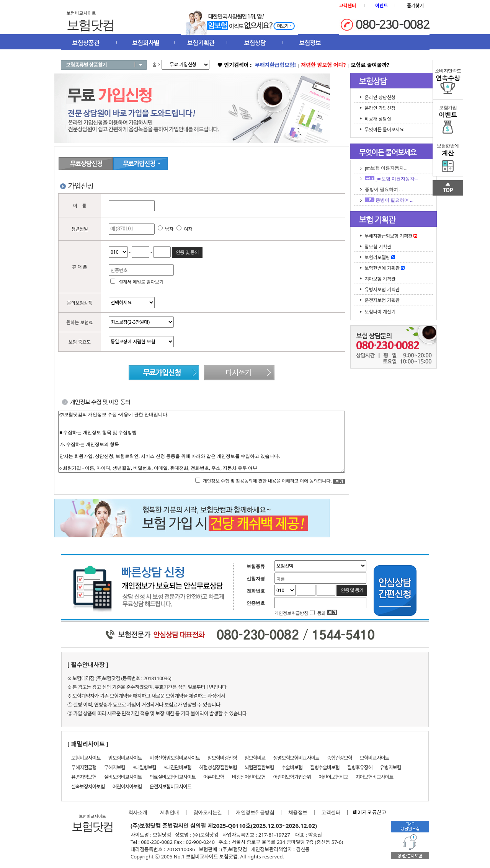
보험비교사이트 (86, 758)
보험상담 (255, 43)
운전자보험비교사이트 (170, 786)
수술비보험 (292, 767)
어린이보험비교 (333, 777)
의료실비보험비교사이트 (172, 777)
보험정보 (310, 43)
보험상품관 (86, 43)
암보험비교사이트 (125, 758)
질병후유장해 (360, 767)
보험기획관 (201, 43)
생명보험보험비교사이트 (296, 758)
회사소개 (136, 812)
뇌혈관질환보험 (259, 767)
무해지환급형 (84, 767)
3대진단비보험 (178, 767)
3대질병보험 (145, 767)
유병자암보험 (84, 777)
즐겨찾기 (415, 6)
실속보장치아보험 (88, 786)
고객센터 (331, 812)
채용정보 (298, 812)
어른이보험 (214, 777)
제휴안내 (170, 812)
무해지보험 (115, 767)
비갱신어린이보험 (249, 777)
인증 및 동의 (187, 252)
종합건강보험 (340, 758)
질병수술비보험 (325, 767)
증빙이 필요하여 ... (384, 189)
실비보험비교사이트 (123, 777)
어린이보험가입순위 (292, 777)
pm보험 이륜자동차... (386, 168)
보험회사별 (146, 43)
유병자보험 (391, 767)
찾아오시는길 (208, 812)
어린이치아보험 (127, 786)
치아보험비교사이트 (375, 777)
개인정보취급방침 (255, 812)
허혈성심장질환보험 (218, 767)
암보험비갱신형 (222, 758)
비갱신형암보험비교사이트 (175, 758)
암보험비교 (255, 758)
